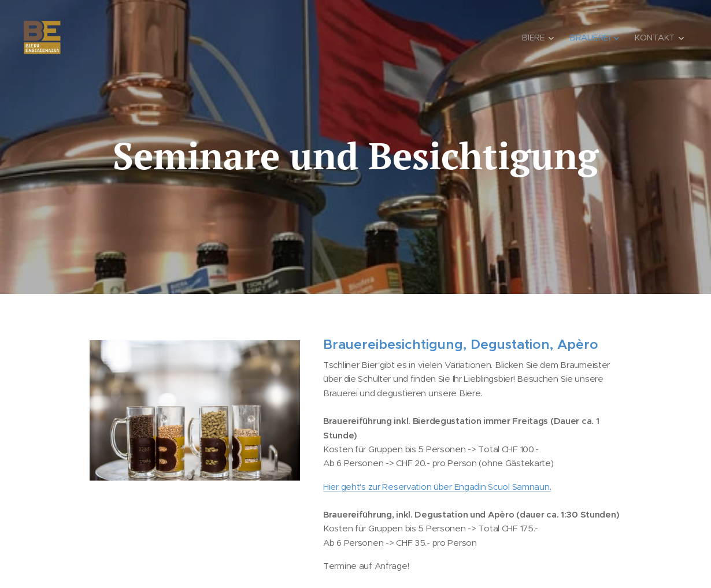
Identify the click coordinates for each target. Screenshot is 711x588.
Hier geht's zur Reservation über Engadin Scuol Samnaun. (437, 487)
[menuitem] (540, 38)
